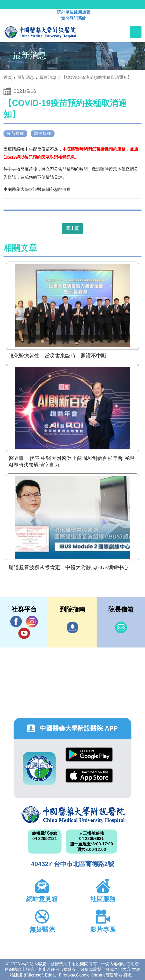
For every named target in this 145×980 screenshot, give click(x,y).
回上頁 (72, 228)
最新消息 (48, 77)
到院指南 (72, 627)
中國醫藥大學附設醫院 (72, 815)
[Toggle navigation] (136, 32)
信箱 (121, 627)
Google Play (89, 754)
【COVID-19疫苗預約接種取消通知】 (97, 77)
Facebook (16, 621)
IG (32, 622)
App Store (89, 775)
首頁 (8, 77)
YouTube (24, 633)
